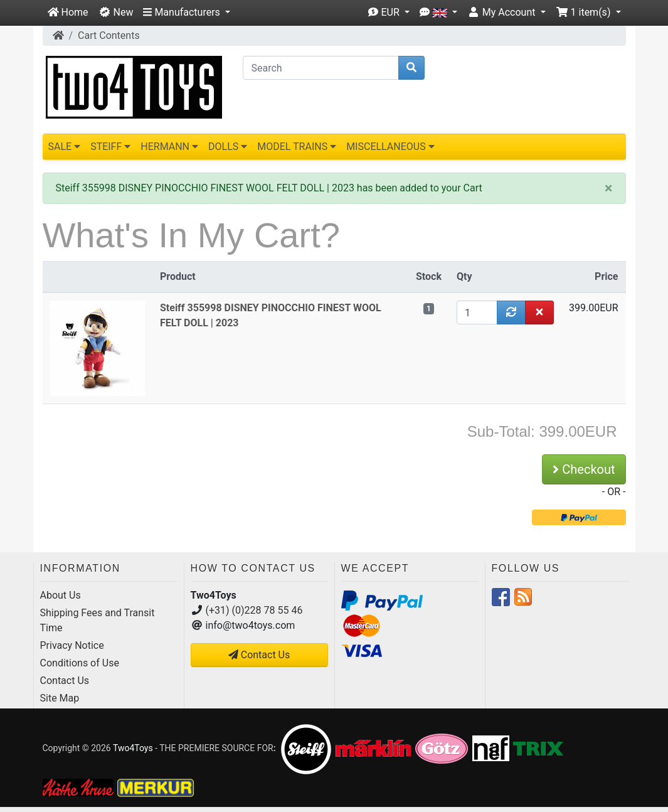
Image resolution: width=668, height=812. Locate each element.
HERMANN (169, 147)
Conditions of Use (80, 663)
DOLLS (228, 147)
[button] (186, 13)
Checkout (584, 469)
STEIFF (110, 147)
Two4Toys (133, 747)
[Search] (321, 68)
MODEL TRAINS (297, 147)
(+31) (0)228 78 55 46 (254, 610)
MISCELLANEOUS (390, 147)
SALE (65, 147)
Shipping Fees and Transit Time (98, 620)
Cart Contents (109, 35)
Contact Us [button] (259, 655)
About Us (61, 595)
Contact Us (65, 681)
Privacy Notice (72, 645)
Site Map (60, 698)
